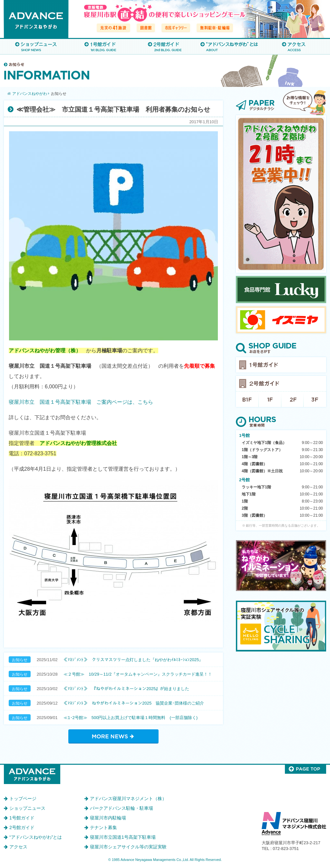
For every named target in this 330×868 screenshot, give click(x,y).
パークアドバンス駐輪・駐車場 (121, 808)
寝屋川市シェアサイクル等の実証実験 (128, 847)
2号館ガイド (165, 46)
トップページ (23, 799)
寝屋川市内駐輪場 (108, 818)
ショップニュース (36, 46)
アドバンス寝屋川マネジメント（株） (128, 799)
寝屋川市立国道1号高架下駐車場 (123, 837)
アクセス (294, 46)
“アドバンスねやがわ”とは (229, 46)
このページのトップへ (306, 769)
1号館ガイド (101, 46)
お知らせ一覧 (113, 736)
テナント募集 (103, 827)
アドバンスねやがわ (36, 19)
